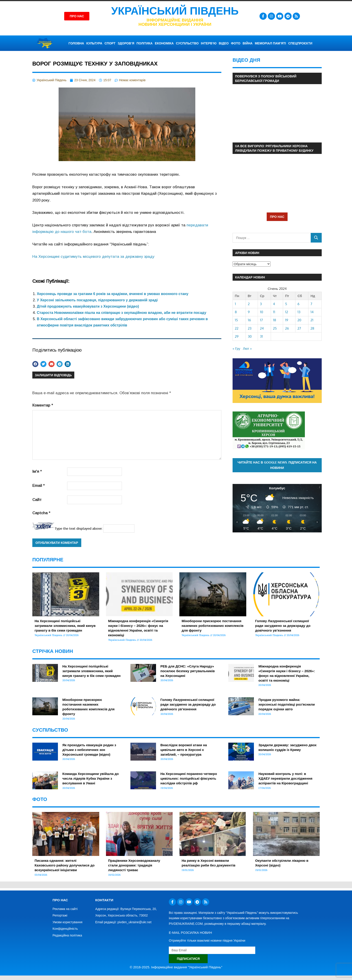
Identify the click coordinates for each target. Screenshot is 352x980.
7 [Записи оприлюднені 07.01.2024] (311, 304)
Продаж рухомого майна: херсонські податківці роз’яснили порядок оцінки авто (287, 704)
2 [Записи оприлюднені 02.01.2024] (249, 304)
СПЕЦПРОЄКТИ (300, 43)
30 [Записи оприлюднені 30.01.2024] (250, 336)
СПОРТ (110, 43)
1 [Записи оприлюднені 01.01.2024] (235, 304)
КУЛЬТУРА (94, 43)
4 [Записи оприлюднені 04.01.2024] (274, 304)
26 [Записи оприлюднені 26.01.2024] (287, 328)
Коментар (43, 405)
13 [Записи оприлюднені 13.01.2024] (299, 312)
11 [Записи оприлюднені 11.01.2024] (274, 312)
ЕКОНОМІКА (164, 43)
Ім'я (37, 471)
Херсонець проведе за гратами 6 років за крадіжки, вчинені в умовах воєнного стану (113, 294)
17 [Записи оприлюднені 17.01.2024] (261, 320)
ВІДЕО (224, 43)
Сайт (37, 500)
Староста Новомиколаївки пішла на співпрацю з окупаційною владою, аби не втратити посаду (122, 313)
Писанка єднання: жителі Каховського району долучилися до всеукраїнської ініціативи (65, 865)
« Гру (236, 349)
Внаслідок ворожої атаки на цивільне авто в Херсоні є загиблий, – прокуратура (184, 750)
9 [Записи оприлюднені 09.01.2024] (249, 312)
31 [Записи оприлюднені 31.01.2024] (261, 336)
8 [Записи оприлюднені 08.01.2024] (236, 312)
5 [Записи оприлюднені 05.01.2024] (286, 304)
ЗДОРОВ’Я (126, 43)
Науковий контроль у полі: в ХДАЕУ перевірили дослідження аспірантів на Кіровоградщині (285, 778)
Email (38, 486)
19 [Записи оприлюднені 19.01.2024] (287, 320)
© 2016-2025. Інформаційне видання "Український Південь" (176, 967)
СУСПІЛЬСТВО (187, 43)
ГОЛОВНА (76, 43)
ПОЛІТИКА (145, 43)
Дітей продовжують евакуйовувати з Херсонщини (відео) (88, 306)
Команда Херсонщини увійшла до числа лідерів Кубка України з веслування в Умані (91, 778)
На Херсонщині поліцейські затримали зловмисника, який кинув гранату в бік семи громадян (65, 626)
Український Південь (175, 11)
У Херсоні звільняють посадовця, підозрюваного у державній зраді (97, 300)
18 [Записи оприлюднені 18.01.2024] (275, 320)
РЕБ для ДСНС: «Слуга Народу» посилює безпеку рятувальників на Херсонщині (188, 671)
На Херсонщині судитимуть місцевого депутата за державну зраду (93, 257)
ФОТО (236, 43)
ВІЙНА (248, 43)
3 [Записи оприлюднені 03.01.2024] (261, 304)
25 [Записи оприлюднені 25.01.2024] (275, 328)
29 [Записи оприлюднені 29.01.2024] (237, 336)
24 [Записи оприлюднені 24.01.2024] (262, 328)
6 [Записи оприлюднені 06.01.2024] (298, 304)
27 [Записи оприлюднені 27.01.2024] (299, 328)
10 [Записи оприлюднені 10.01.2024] (262, 312)
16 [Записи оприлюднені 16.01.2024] (249, 320)
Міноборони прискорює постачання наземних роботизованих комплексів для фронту (212, 626)
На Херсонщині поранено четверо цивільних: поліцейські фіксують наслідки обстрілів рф (189, 778)
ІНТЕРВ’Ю (209, 43)
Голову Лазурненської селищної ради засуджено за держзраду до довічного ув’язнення (283, 626)
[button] (35, 364)
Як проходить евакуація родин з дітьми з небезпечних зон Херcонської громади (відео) (89, 750)
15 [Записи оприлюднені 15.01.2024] (236, 320)
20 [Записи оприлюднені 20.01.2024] (299, 320)
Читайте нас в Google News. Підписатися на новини (277, 465)
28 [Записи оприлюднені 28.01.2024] (312, 328)
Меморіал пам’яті (270, 43)
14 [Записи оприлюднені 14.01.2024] (312, 312)
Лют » (247, 349)
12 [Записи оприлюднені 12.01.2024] (287, 312)
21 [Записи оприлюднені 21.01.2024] (312, 320)
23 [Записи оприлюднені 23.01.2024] (250, 328)
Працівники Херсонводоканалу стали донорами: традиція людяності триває (134, 865)
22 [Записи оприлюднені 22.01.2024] (237, 328)
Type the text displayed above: (79, 528)
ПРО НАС (277, 217)
